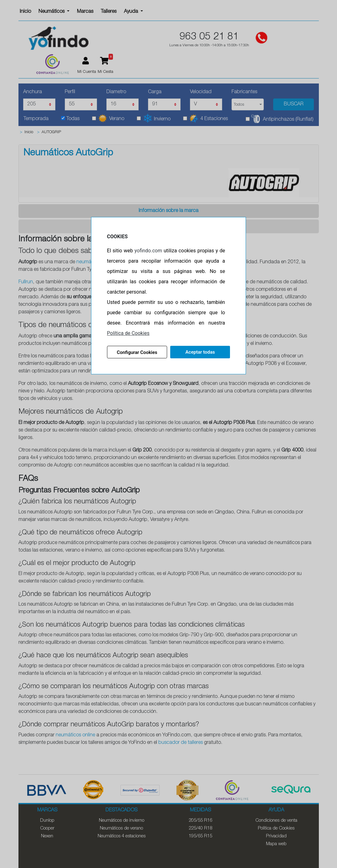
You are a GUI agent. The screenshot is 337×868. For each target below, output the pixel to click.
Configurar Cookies (137, 352)
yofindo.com (148, 251)
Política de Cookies (128, 333)
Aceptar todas (200, 352)
